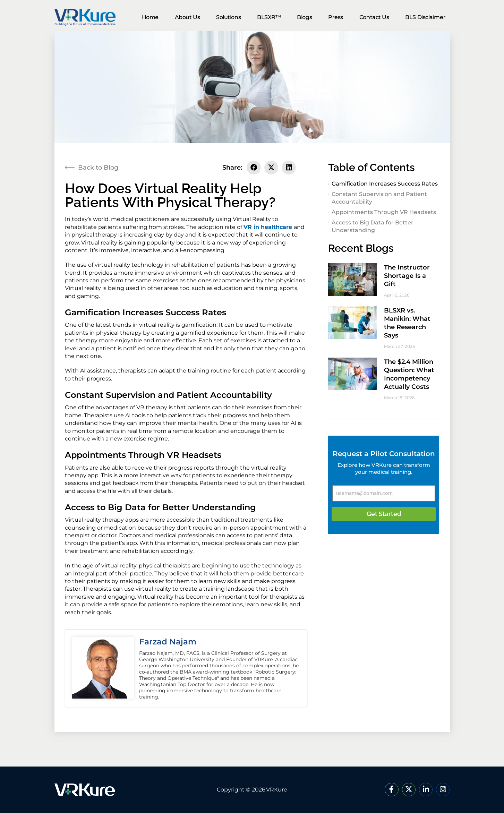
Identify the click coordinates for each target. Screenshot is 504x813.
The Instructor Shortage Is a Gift (407, 276)
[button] (254, 168)
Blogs (304, 17)
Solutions (228, 17)
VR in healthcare (268, 227)
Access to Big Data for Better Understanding (373, 226)
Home (150, 17)
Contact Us (374, 17)
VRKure (277, 790)
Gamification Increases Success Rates (385, 184)
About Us (187, 17)
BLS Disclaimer (425, 17)
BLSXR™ (269, 17)
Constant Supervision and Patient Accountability (379, 198)
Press (336, 17)
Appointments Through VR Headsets (384, 212)
